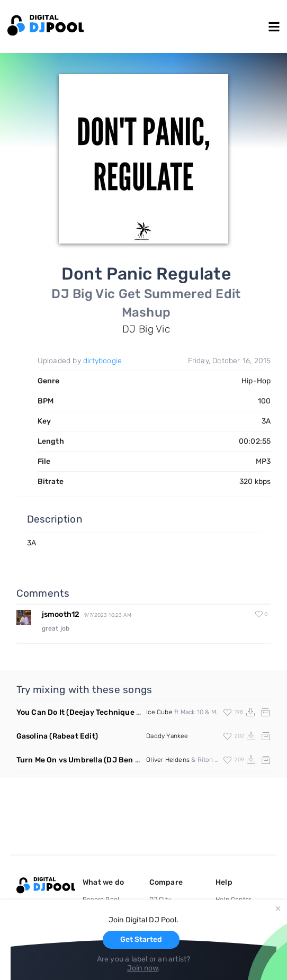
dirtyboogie (102, 361)
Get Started (141, 939)
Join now (143, 968)
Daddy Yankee (167, 736)
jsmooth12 (61, 614)
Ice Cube (159, 712)
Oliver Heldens (168, 760)
